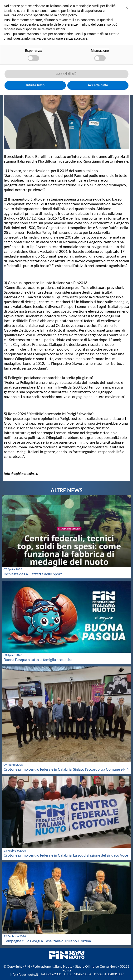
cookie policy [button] (67, 15)
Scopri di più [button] (66, 74)
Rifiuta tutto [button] (35, 85)
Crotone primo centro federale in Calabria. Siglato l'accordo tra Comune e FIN (66, 769)
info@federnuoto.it (24, 974)
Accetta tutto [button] (98, 85)
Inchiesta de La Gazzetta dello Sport (33, 574)
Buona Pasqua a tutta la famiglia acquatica (38, 659)
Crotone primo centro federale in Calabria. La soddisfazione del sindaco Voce (66, 855)
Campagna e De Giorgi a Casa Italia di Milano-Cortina (47, 941)
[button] (127, 8)
